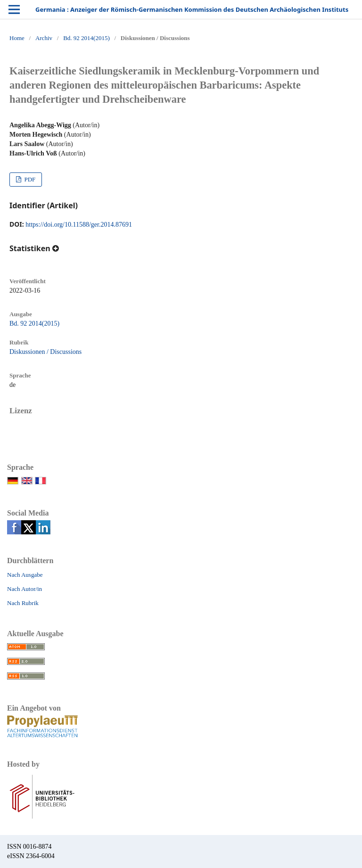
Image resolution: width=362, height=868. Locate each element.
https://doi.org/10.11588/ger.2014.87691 (79, 225)
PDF (29, 179)
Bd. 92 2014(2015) (86, 38)
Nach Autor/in (25, 589)
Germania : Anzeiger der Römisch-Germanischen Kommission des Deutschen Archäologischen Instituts (192, 9)
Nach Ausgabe (25, 575)
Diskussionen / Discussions (45, 352)
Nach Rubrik (23, 603)
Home (17, 38)
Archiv (44, 38)
